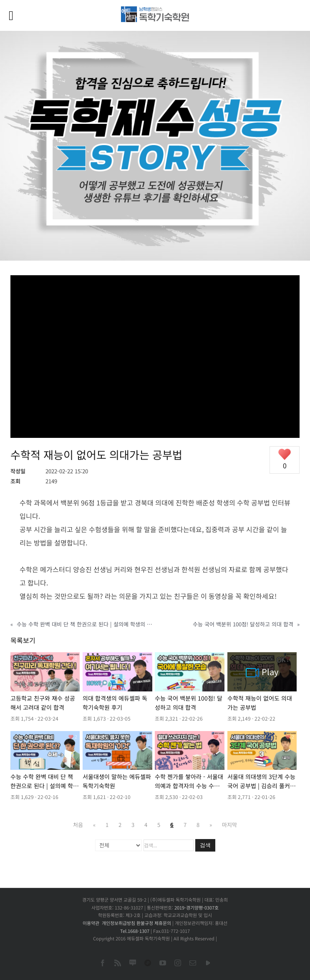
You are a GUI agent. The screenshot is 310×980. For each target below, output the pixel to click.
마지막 (229, 825)
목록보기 (23, 640)
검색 (205, 845)
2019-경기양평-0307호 (197, 907)
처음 (78, 825)
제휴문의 (163, 923)
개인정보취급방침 (118, 923)
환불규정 (145, 923)
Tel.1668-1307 (135, 931)
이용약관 (91, 923)
